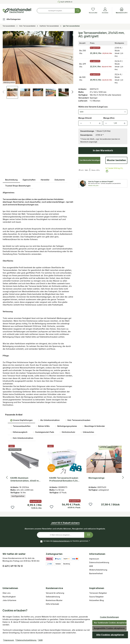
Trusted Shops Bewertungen (18, 186)
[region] (38, 65)
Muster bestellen (116, 160)
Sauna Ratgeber (96, 597)
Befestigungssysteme (66, 426)
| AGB (40, 640)
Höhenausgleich (19, 432)
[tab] (11, 180)
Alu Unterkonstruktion (49, 420)
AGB (91, 566)
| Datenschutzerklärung (26, 640)
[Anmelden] (105, 11)
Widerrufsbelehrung (98, 570)
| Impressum (9, 640)
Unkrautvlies (87, 432)
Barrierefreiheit (96, 573)
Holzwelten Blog (96, 600)
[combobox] (56, 11)
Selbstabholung (53, 597)
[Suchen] (78, 11)
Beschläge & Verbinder (93, 426)
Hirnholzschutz (67, 432)
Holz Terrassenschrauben (78, 420)
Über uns (7, 593)
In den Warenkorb (103, 150)
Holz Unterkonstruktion (22, 438)
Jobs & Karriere (9, 600)
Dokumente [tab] (60, 180)
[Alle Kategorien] (14, 20)
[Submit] (89, 535)
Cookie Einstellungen (109, 617)
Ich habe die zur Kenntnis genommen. (67, 541)
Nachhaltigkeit (9, 597)
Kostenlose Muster (54, 600)
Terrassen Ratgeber (98, 593)
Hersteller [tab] (45, 180)
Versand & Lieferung (55, 593)
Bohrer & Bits (43, 426)
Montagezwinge (96, 478)
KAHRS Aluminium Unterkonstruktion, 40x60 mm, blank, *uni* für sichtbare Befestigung (26, 479)
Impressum (94, 559)
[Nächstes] (72, 92)
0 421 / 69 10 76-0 (13, 566)
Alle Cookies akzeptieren (110, 635)
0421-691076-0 (66, 2)
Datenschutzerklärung (61, 541)
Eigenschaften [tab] (29, 180)
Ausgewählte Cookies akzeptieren (109, 628)
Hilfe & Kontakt (52, 604)
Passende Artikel (14, 415)
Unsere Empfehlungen (21, 420)
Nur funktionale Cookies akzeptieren (110, 623)
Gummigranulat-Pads (43, 432)
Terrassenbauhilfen (20, 426)
